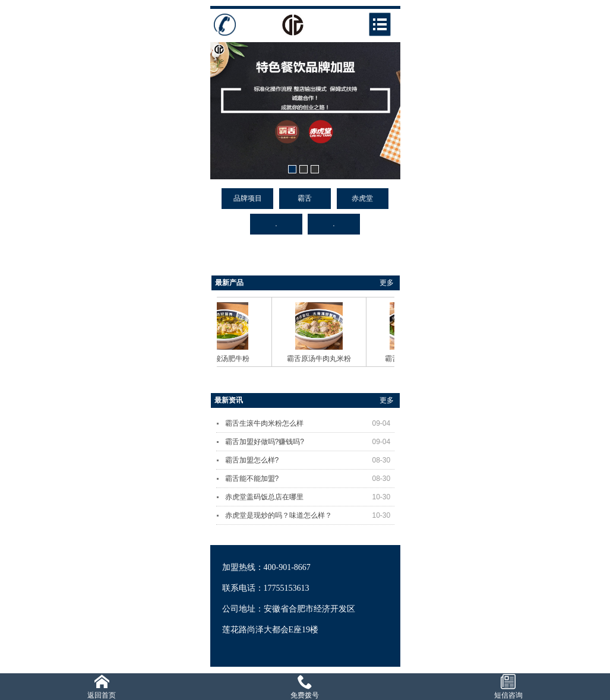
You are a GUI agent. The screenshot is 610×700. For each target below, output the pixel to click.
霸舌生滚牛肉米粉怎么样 (310, 423)
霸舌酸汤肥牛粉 (227, 359)
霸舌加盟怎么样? (310, 460)
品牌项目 (248, 198)
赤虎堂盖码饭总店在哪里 (310, 497)
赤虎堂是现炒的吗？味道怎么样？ (310, 515)
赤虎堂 (362, 198)
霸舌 (305, 198)
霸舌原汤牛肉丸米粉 (322, 359)
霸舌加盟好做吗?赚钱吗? (310, 442)
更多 (387, 283)
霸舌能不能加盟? (310, 479)
